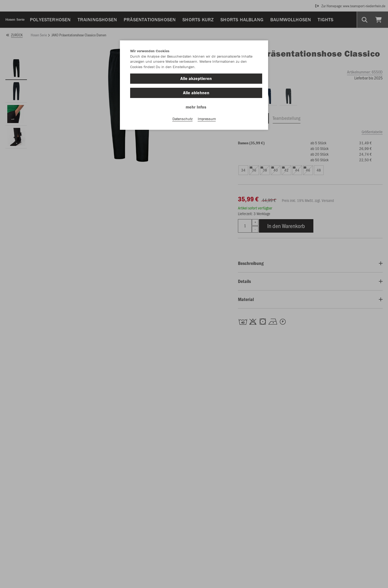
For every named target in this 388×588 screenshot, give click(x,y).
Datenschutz (183, 119)
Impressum (207, 119)
